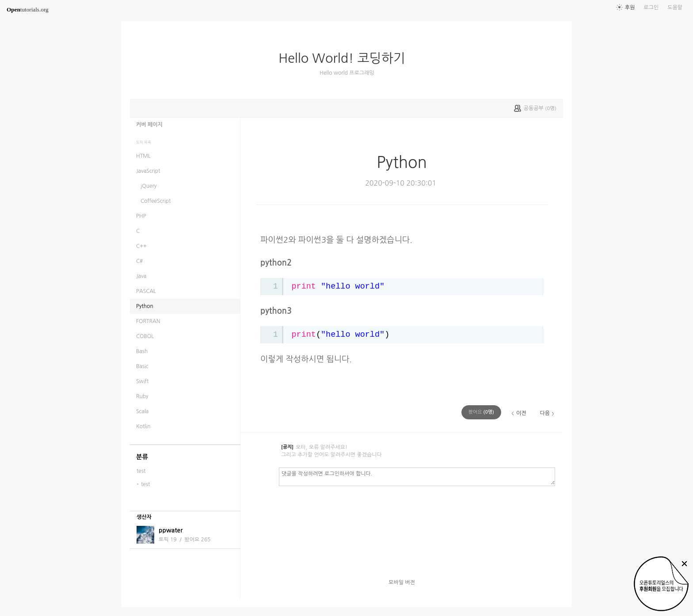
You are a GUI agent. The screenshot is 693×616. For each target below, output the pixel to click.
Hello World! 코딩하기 (345, 58)
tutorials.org (28, 10)
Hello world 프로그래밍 (347, 73)
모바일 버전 (402, 582)
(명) (481, 412)
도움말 (675, 8)
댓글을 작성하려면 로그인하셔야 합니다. (417, 476)
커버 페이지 (149, 125)
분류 (142, 457)
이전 (521, 413)
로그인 (651, 8)
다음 (545, 413)
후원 (630, 8)
